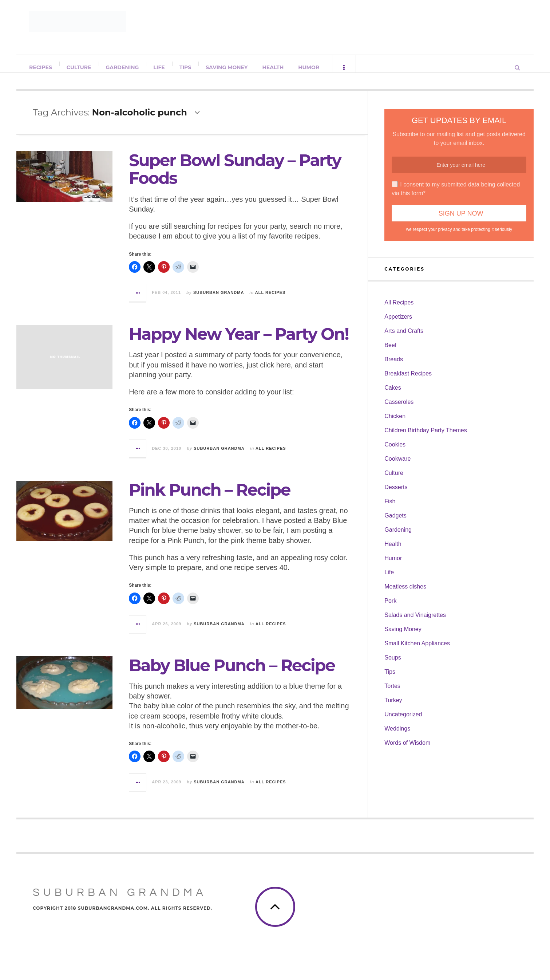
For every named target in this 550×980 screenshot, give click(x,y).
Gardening (123, 67)
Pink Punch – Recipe (209, 497)
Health (273, 67)
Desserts (396, 494)
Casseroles (399, 409)
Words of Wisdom (407, 750)
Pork (390, 608)
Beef (390, 352)
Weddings (397, 736)
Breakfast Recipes (408, 381)
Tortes (392, 693)
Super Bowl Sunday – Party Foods (235, 176)
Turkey (393, 707)
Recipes (41, 67)
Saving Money (227, 67)
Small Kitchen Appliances (417, 651)
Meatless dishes (405, 594)
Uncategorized (403, 722)
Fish (390, 509)
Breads (394, 367)
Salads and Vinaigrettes (415, 622)
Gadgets (395, 523)
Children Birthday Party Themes (426, 438)
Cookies (395, 452)
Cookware (397, 466)
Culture (79, 67)
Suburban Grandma (219, 300)
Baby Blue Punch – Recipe (232, 672)
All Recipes (270, 300)
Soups (393, 665)
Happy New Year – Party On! (239, 341)
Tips (186, 67)
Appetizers (398, 324)
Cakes (393, 395)
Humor (309, 67)
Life (159, 67)
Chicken (395, 423)
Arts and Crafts (404, 338)
